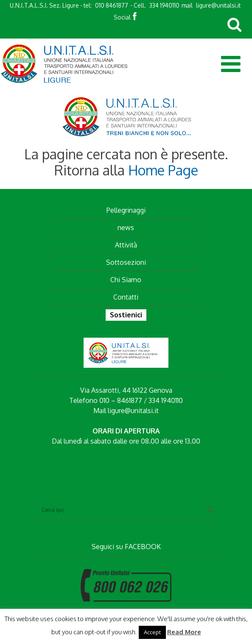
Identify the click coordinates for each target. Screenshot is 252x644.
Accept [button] (152, 632)
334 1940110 (164, 5)
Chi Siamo (126, 280)
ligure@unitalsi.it (218, 5)
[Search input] (122, 510)
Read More (184, 632)
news (126, 228)
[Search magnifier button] (211, 510)
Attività (126, 245)
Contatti (126, 297)
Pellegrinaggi (126, 210)
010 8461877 (112, 5)
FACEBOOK (143, 547)
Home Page (163, 170)
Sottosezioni (126, 262)
